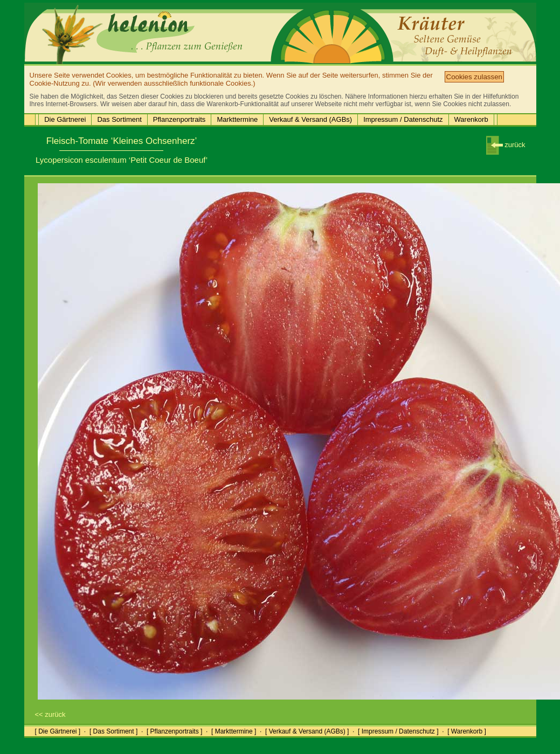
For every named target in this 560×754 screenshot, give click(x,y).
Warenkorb (471, 119)
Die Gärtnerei (65, 119)
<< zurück (50, 714)
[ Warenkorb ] (467, 731)
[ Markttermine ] (234, 731)
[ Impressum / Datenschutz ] (398, 731)
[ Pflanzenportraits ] (174, 731)
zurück (506, 145)
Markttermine (237, 119)
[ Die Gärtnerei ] (58, 731)
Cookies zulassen (474, 77)
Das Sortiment (119, 119)
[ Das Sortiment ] (113, 731)
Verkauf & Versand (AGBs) (310, 119)
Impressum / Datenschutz (403, 119)
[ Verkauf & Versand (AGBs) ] (307, 731)
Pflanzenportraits (179, 119)
